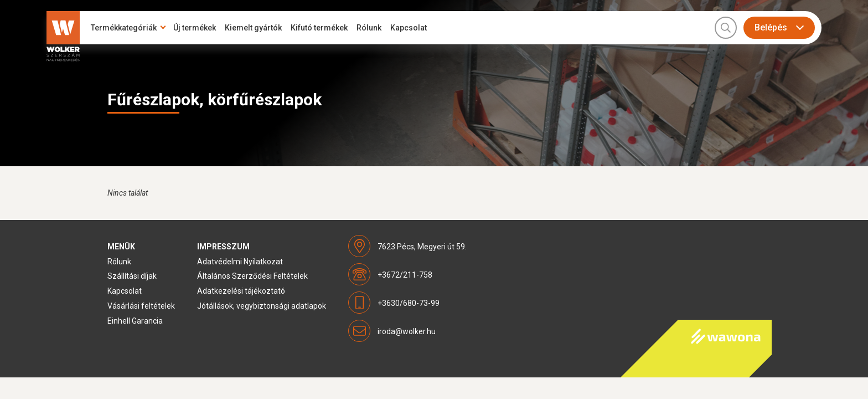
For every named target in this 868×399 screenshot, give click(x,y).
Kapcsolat (409, 28)
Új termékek (195, 28)
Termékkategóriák (124, 28)
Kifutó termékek (319, 28)
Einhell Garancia (135, 321)
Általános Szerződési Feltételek (252, 276)
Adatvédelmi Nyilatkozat (240, 262)
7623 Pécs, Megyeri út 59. (422, 247)
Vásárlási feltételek (141, 306)
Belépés (771, 27)
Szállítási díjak (132, 276)
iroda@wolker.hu (407, 331)
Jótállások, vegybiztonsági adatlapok (262, 306)
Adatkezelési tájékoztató (241, 291)
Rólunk (369, 28)
